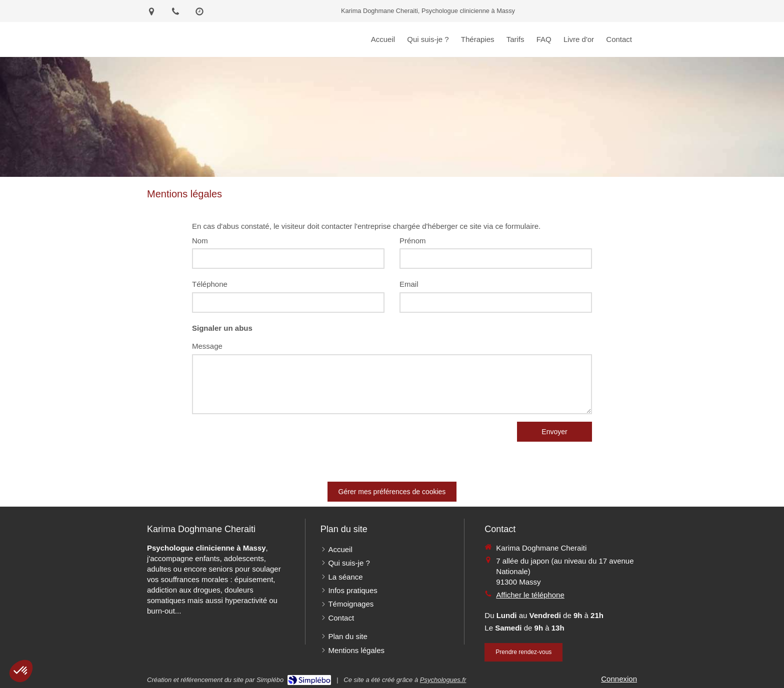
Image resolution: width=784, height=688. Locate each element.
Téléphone (210, 284)
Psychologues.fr (443, 680)
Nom (200, 241)
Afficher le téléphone (530, 595)
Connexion (619, 679)
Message (207, 346)
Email (409, 284)
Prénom (413, 241)
